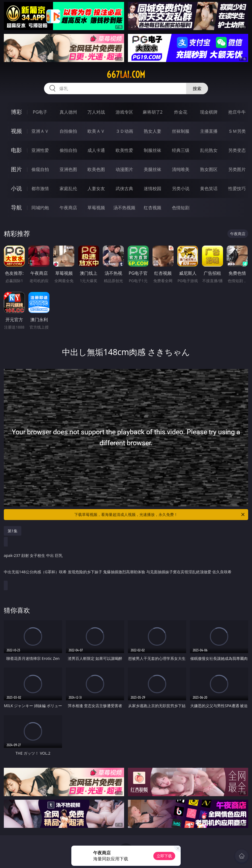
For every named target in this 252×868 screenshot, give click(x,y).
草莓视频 (96, 208)
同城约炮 (40, 208)
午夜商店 (68, 208)
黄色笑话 (209, 188)
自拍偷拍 (68, 131)
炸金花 (181, 112)
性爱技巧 (237, 188)
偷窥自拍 (40, 169)
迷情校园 (153, 188)
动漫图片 (124, 169)
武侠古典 (124, 188)
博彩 (16, 112)
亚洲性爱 (40, 150)
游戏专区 (124, 112)
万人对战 (96, 112)
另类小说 (181, 188)
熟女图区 (209, 169)
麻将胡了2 (153, 112)
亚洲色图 (68, 169)
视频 (16, 131)
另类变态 (237, 150)
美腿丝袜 (153, 169)
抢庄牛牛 (237, 112)
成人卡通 (96, 150)
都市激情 (40, 188)
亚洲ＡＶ (40, 131)
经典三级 (181, 150)
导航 (16, 207)
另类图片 (237, 169)
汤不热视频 (124, 208)
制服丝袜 (153, 150)
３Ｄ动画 (124, 131)
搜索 (197, 88)
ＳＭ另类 (237, 131)
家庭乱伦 (68, 188)
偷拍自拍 (68, 150)
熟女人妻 (153, 131)
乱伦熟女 (209, 150)
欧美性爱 (124, 150)
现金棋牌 (209, 112)
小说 (16, 188)
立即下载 (164, 856)
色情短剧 (181, 208)
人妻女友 (96, 188)
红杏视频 (153, 208)
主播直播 (209, 131)
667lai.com (126, 75)
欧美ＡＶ (96, 131)
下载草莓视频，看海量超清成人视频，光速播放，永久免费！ (160, 515)
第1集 (13, 531)
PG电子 (40, 112)
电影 (16, 150)
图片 (16, 169)
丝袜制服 (181, 131)
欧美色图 (96, 169)
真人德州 (68, 112)
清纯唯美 (181, 169)
